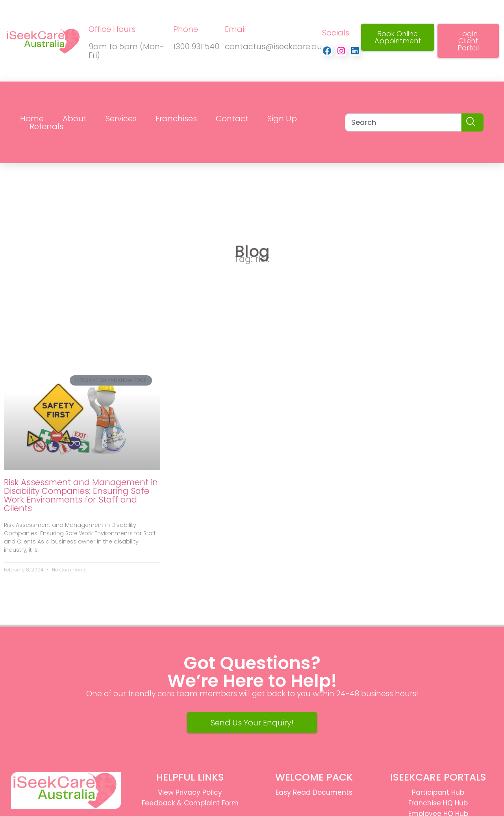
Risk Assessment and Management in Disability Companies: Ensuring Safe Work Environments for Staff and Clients (81, 495)
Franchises (176, 119)
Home (32, 119)
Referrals (46, 126)
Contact (232, 119)
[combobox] (403, 122)
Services (121, 119)
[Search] (472, 122)
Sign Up (282, 119)
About (75, 119)
